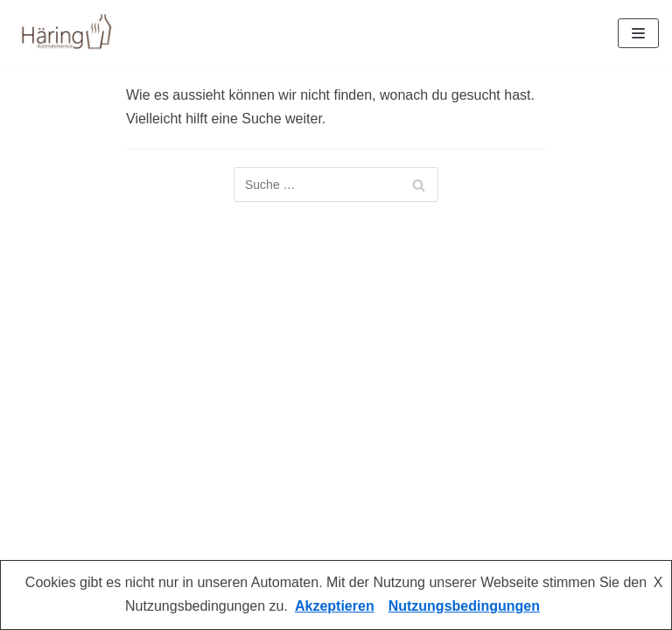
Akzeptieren (335, 606)
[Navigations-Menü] (638, 33)
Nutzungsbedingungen (464, 606)
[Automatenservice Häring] (66, 33)
